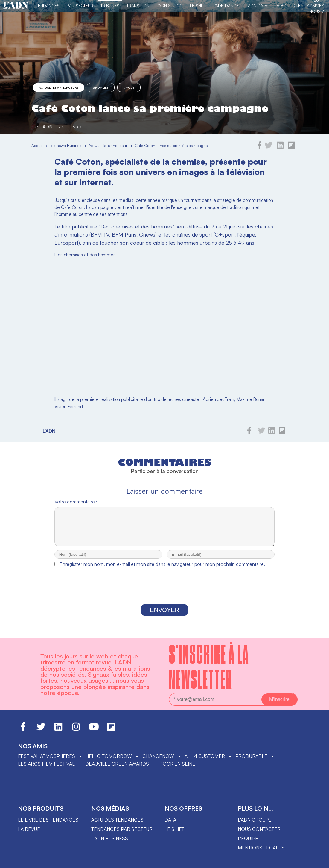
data (170, 825)
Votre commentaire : (76, 502)
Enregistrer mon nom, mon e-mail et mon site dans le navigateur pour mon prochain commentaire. (162, 569)
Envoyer (164, 615)
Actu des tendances (117, 825)
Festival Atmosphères (47, 761)
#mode (129, 87)
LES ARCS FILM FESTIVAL (46, 769)
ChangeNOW (158, 761)
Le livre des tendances (48, 825)
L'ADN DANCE (226, 6)
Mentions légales (261, 853)
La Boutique (288, 6)
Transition (138, 6)
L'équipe (248, 844)
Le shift (174, 834)
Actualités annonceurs (58, 87)
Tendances (48, 6)
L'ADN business (110, 844)
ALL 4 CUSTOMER (205, 761)
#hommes (101, 87)
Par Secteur (80, 6)
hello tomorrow (109, 761)
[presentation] (164, 593)
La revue (29, 834)
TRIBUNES (110, 6)
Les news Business (66, 145)
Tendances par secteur (122, 834)
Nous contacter (259, 834)
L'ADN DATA (257, 6)
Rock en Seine (177, 769)
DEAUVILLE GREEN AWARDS (117, 769)
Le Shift (198, 6)
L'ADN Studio (170, 6)
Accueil (38, 145)
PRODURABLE (251, 761)
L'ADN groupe (255, 825)
